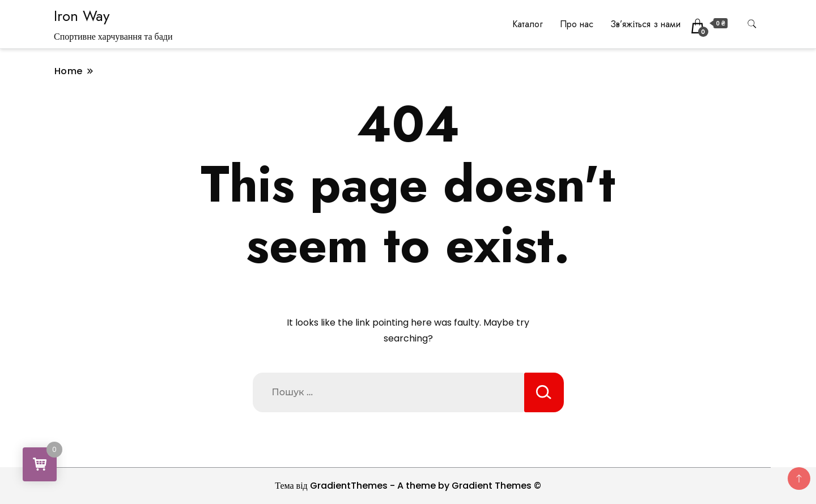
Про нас (577, 24)
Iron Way (82, 16)
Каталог (528, 24)
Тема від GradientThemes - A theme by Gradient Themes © (408, 486)
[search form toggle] (752, 24)
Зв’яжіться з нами (645, 24)
